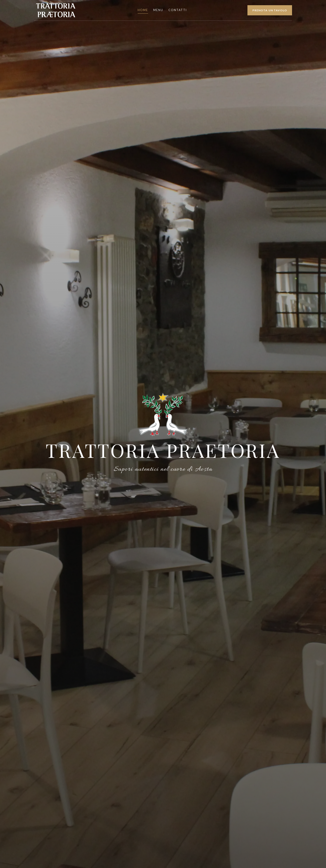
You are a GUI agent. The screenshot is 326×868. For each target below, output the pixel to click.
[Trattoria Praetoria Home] (55, 10)
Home (143, 10)
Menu (158, 10)
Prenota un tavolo (270, 10)
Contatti (178, 10)
